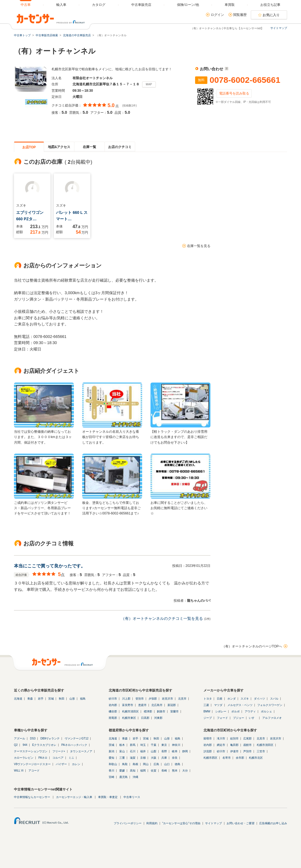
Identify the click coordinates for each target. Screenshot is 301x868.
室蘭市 (174, 711)
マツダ (218, 705)
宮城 (51, 699)
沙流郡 (208, 751)
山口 (167, 764)
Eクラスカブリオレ (44, 745)
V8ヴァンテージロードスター (32, 764)
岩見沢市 (168, 699)
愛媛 (122, 771)
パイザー (61, 764)
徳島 (178, 764)
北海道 (18, 699)
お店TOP (29, 147)
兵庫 (164, 758)
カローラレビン (24, 758)
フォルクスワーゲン (270, 705)
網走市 (221, 745)
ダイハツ (259, 699)
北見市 (182, 699)
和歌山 (113, 764)
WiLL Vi (19, 771)
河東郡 (158, 718)
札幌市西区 (210, 758)
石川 (133, 751)
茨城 (111, 745)
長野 (164, 751)
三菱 (206, 705)
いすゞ (253, 718)
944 (25, 745)
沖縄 (135, 777)
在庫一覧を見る (199, 246)
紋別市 (234, 738)
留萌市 (208, 738)
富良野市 (128, 705)
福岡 (143, 771)
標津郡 (148, 711)
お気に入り (271, 15)
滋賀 (133, 758)
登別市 (140, 699)
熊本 (175, 771)
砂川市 (113, 699)
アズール (20, 738)
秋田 (62, 699)
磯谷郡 (113, 711)
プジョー (239, 718)
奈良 (175, 758)
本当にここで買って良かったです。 (50, 566)
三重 (122, 758)
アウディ (250, 711)
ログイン (217, 15)
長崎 (164, 771)
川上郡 (126, 699)
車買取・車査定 (108, 797)
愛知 (111, 758)
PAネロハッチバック (74, 745)
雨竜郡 (113, 718)
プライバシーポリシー (128, 823)
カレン (76, 764)
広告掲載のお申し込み (273, 823)
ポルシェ (266, 711)
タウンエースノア (81, 751)
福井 (143, 751)
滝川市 (221, 738)
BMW (207, 711)
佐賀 (154, 771)
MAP (149, 84)
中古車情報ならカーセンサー (32, 797)
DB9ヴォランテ (50, 738)
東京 (164, 745)
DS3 (33, 738)
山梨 (154, 751)
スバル (274, 699)
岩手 (41, 699)
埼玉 (143, 745)
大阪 (154, 758)
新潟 (111, 751)
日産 (220, 699)
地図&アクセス (59, 147)
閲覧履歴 (240, 15)
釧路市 (161, 711)
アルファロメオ (272, 718)
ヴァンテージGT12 (77, 738)
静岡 (185, 751)
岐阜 (175, 751)
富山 (122, 751)
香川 (111, 771)
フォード (222, 718)
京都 (143, 758)
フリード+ (59, 751)
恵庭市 (142, 705)
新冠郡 (172, 705)
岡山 (146, 764)
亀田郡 (234, 745)
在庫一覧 (89, 147)
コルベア (58, 758)
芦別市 (247, 751)
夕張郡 (153, 699)
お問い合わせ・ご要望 (241, 823)
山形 (72, 699)
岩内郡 (113, 705)
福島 (83, 699)
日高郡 (145, 718)
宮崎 (111, 777)
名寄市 (227, 758)
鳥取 (125, 764)
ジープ (208, 718)
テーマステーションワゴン (31, 751)
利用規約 (152, 823)
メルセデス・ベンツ (240, 705)
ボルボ (236, 711)
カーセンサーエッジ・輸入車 (74, 797)
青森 (30, 699)
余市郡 (240, 758)
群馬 (133, 745)
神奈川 (176, 745)
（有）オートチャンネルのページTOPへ (252, 646)
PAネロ (43, 758)
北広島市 (157, 705)
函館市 (247, 745)
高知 (133, 771)
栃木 (122, 745)
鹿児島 (123, 777)
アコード (34, 771)
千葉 (154, 745)
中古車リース (132, 797)
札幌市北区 (256, 758)
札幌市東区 (129, 718)
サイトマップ (279, 28)
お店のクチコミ (120, 147)
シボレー (221, 711)
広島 (156, 764)
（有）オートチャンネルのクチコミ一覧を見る (162, 618)
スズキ (245, 699)
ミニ (71, 758)
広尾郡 (247, 738)
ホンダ (232, 699)
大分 (185, 771)
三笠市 (261, 751)
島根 (135, 764)
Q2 (16, 745)
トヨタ (208, 699)
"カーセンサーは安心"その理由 (181, 823)
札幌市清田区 (130, 711)
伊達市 (234, 751)
